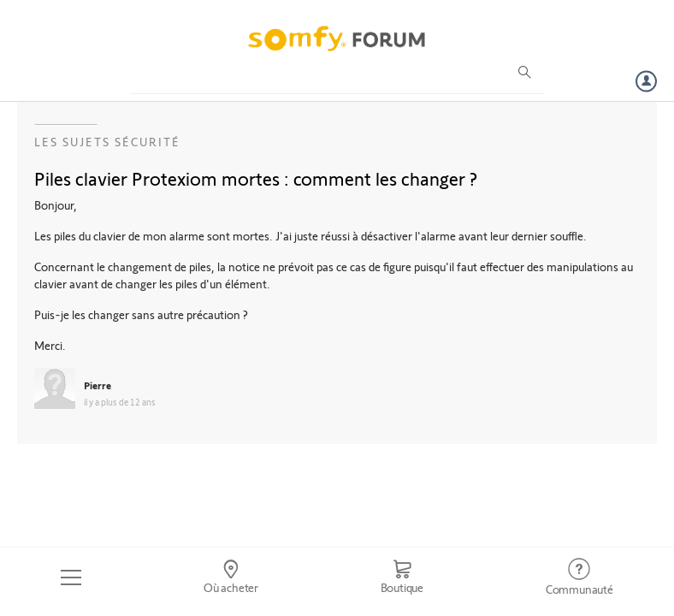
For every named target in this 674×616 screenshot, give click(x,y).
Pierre (98, 385)
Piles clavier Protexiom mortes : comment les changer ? (256, 178)
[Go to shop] (402, 577)
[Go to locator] (231, 577)
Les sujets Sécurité (107, 142)
